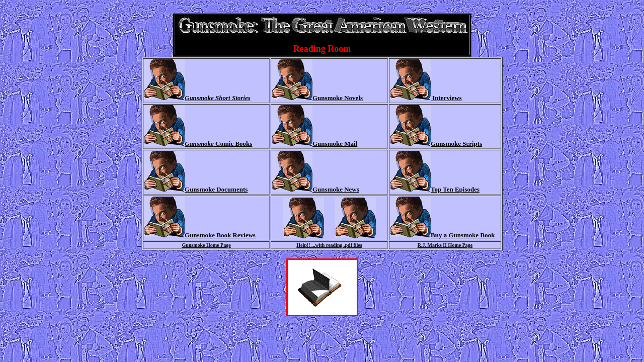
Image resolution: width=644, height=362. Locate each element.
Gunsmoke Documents (216, 189)
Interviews (446, 98)
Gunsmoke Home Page (206, 245)
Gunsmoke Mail (335, 144)
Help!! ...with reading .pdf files (329, 245)
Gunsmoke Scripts (456, 144)
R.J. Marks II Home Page (445, 245)
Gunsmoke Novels (338, 98)
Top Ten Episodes (455, 189)
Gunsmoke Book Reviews (220, 235)
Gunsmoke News (336, 189)
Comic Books (218, 144)
